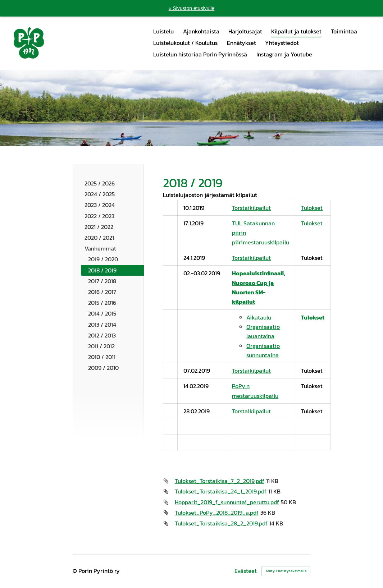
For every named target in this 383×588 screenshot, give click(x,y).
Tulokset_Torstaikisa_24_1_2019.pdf (221, 491)
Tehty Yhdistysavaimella (286, 571)
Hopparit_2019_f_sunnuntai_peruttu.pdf (227, 502)
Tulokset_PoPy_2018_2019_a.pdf (217, 513)
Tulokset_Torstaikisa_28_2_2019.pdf (221, 523)
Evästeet (246, 571)
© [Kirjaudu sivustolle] (76, 571)
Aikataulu (259, 317)
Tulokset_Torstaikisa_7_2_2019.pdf (220, 481)
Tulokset (312, 208)
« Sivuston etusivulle (192, 8)
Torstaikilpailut (251, 208)
